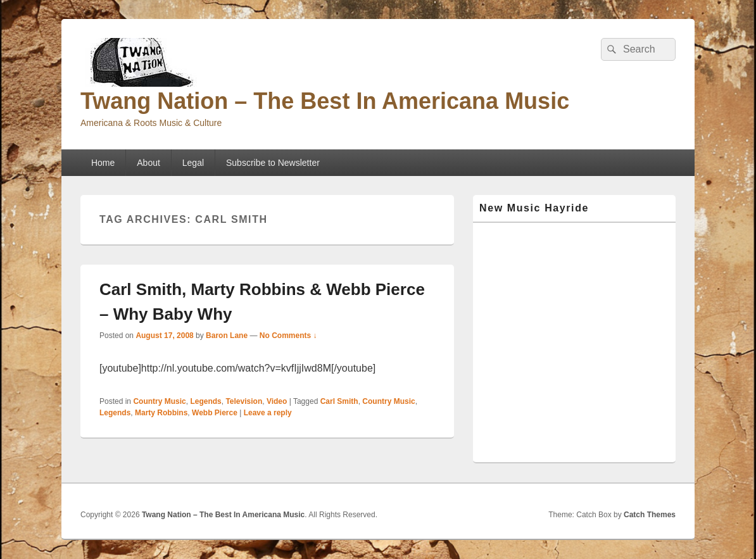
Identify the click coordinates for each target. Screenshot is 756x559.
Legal (193, 163)
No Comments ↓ (288, 336)
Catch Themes (650, 515)
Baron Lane (227, 336)
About (148, 163)
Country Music (159, 401)
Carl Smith (339, 401)
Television (244, 401)
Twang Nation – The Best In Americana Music (325, 101)
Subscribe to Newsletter (273, 163)
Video (277, 401)
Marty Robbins (161, 413)
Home (103, 163)
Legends (205, 401)
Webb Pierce (215, 413)
